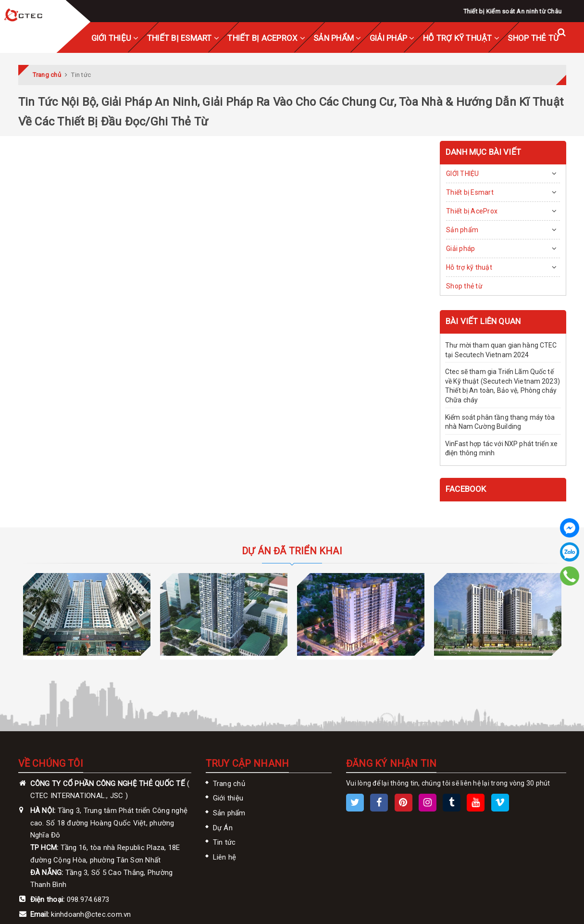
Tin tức (224, 842)
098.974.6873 (88, 899)
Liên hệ (225, 857)
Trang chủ (229, 784)
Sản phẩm (337, 38)
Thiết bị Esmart (183, 38)
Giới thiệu (228, 798)
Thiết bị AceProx (266, 38)
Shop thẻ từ (533, 38)
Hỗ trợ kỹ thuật (461, 38)
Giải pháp (392, 38)
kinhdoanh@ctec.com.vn (91, 914)
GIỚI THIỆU (115, 38)
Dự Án (223, 828)
